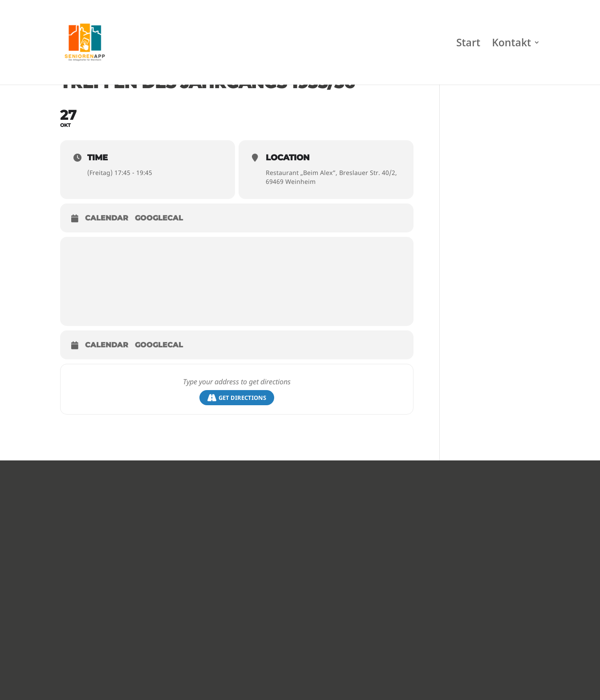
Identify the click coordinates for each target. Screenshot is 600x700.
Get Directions (237, 398)
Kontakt (511, 44)
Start (468, 44)
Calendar (107, 218)
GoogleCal (159, 218)
